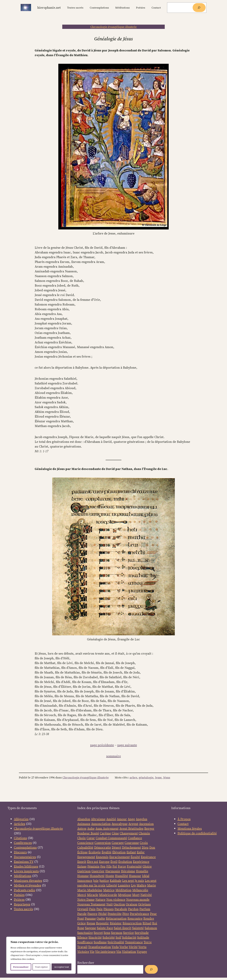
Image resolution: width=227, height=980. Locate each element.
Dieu (145, 847)
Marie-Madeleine (90, 890)
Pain (92, 909)
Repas (91, 923)
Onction (119, 904)
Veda (115, 947)
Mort (136, 895)
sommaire (114, 756)
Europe (104, 862)
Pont (81, 918)
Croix (144, 843)
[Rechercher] (199, 8)
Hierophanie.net (49, 8)
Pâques (109, 909)
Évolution (125, 862)
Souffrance (85, 942)
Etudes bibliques (26, 866)
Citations (20, 838)
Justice (104, 881)
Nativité (146, 895)
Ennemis (102, 857)
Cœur (91, 838)
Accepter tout (62, 967)
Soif (118, 937)
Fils (109, 866)
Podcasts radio (25, 890)
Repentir (102, 923)
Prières (19, 900)
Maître (141, 885)
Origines (144, 904)
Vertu (142, 947)
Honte (110, 876)
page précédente (102, 745)
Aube (91, 829)
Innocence (85, 881)
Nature (100, 900)
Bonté (94, 833)
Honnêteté (97, 876)
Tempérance (134, 942)
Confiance (135, 838)
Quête (101, 918)
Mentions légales (190, 829)
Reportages (22, 904)
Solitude (143, 937)
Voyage (142, 952)
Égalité (106, 852)
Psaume (90, 918)
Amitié (111, 819)
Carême (105, 833)
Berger (149, 829)
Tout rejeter (41, 967)
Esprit (82, 862)
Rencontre (135, 918)
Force (122, 866)
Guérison (84, 871)
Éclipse (82, 852)
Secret (98, 933)
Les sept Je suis (133, 881)
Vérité (133, 947)
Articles (20, 824)
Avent (124, 829)
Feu (103, 866)
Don (152, 847)
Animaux (84, 824)
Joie (96, 881)
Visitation (129, 952)
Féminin (93, 866)
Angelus (141, 819)
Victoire (83, 952)
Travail (82, 947)
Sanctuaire (85, 933)
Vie (92, 952)
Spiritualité (116, 942)
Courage (118, 843)
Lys (133, 885)
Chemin (144, 833)
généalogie (146, 777)
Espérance (148, 857)
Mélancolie (140, 890)
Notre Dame (86, 900)
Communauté (117, 838)
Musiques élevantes (28, 881)
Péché (102, 914)
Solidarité (129, 937)
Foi (115, 866)
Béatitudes (136, 829)
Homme (83, 876)
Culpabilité (85, 847)
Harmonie (113, 871)
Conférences (23, 843)
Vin (119, 952)
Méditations (23, 876)
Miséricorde (108, 895)
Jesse (158, 777)
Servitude (142, 933)
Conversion (103, 843)
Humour (135, 876)
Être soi (93, 862)
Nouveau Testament (91, 904)
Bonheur (84, 833)
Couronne (132, 843)
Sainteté (138, 928)
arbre (133, 777)
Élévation (119, 852)
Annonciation (101, 824)
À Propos (184, 819)
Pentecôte (115, 914)
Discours (20, 852)
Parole (82, 914)
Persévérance (139, 914)
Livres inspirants (26, 871)
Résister (116, 923)
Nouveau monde (138, 900)
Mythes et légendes (28, 885)
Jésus (167, 777)
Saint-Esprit (123, 928)
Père (126, 914)
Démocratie (103, 847)
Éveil (114, 862)
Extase (82, 866)
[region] (41, 955)
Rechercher (86, 963)
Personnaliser (21, 967)
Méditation (123, 890)
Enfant (131, 852)
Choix (81, 838)
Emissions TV (24, 862)
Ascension (146, 824)
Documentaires (25, 857)
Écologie (95, 852)
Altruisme (98, 819)
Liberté (112, 885)
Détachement (131, 847)
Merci (82, 895)
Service (128, 933)
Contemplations (25, 847)
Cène (115, 833)
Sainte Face (105, 928)
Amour (122, 819)
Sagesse (90, 928)
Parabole (121, 909)
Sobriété (109, 937)
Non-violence (116, 900)
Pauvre (92, 914)
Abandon (84, 819)
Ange (131, 819)
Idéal (146, 876)
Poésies (19, 895)
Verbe (124, 947)
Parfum (145, 909)
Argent (133, 824)
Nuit (109, 904)
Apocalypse (119, 824)
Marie (151, 885)
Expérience (141, 862)
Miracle (93, 895)
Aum (99, 829)
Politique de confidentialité (197, 833)
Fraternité (134, 866)
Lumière (124, 885)
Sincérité (95, 937)
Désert (116, 847)
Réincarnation (116, 918)
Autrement (111, 829)
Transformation (100, 947)
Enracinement (119, 857)
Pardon (133, 909)
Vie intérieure (105, 952)
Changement (129, 833)
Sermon (117, 933)
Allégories (21, 819)
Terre (148, 942)
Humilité (121, 876)
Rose (81, 928)
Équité (135, 857)
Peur (153, 914)
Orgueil (83, 909)
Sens (107, 933)
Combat (101, 838)
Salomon (151, 928)
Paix (99, 909)
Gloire (147, 866)
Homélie (142, 871)
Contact (183, 824)
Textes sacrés (23, 909)
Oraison (132, 904)
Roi (155, 923)
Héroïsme (128, 871)
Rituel (147, 923)
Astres (82, 829)
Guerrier (98, 871)
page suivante (127, 745)
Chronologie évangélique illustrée (113, 27)
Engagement (86, 857)
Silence (82, 937)
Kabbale (116, 881)
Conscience (85, 843)
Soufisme (100, 942)
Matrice (109, 890)
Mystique (125, 895)
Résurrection (132, 923)
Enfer (141, 852)
